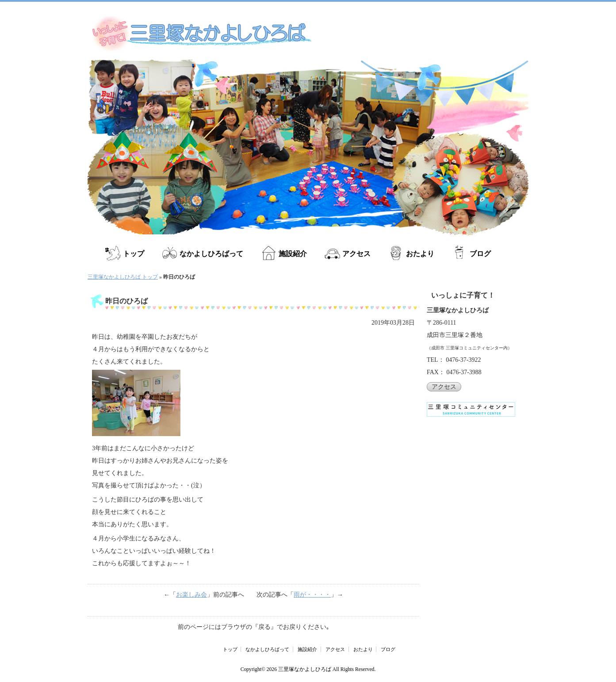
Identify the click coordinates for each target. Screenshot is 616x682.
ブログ (480, 254)
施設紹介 (293, 254)
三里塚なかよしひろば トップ (123, 277)
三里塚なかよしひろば (305, 669)
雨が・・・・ (312, 595)
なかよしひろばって (211, 254)
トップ (134, 254)
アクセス (356, 254)
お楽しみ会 (191, 595)
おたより (420, 254)
